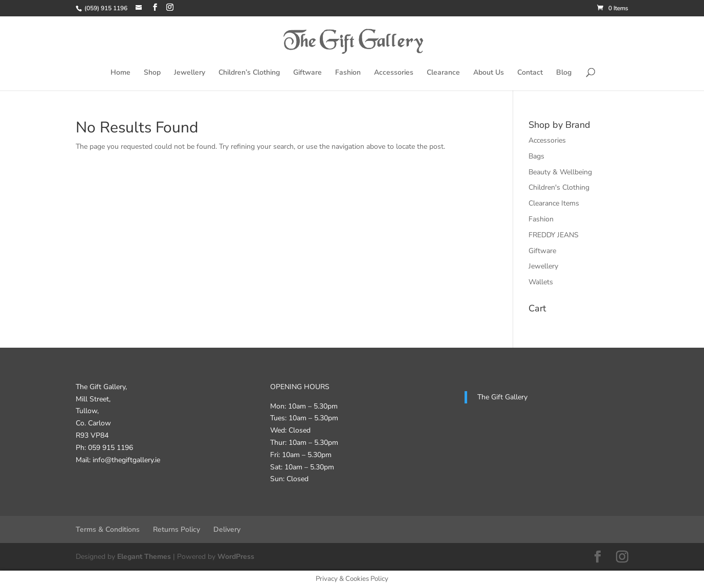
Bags (536, 156)
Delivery (227, 529)
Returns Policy (177, 529)
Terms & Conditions (108, 529)
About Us (489, 73)
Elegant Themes (144, 557)
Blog (564, 73)
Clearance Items (554, 203)
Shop (152, 73)
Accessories (394, 73)
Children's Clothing (559, 187)
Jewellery (190, 73)
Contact (530, 73)
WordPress (236, 557)
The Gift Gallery (502, 397)
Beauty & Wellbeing (560, 172)
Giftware (307, 73)
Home (120, 73)
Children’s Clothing (249, 73)
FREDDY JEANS (554, 235)
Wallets (541, 282)
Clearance (443, 73)
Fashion (348, 73)
